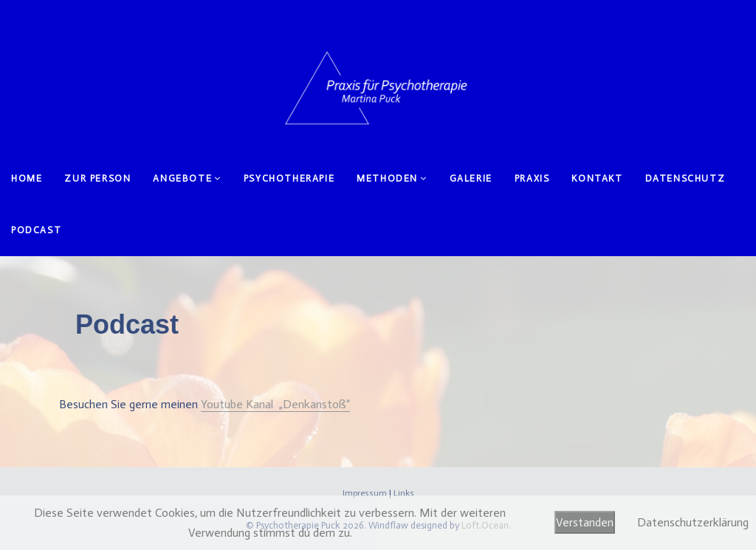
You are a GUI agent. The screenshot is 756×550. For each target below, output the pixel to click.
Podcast (36, 230)
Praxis (532, 178)
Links (404, 493)
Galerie (471, 178)
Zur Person (97, 178)
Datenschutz (685, 178)
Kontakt (597, 178)
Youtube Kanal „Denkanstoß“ (275, 404)
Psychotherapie (289, 178)
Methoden (387, 178)
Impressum (365, 493)
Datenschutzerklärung (693, 522)
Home (27, 178)
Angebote (182, 178)
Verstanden (585, 522)
